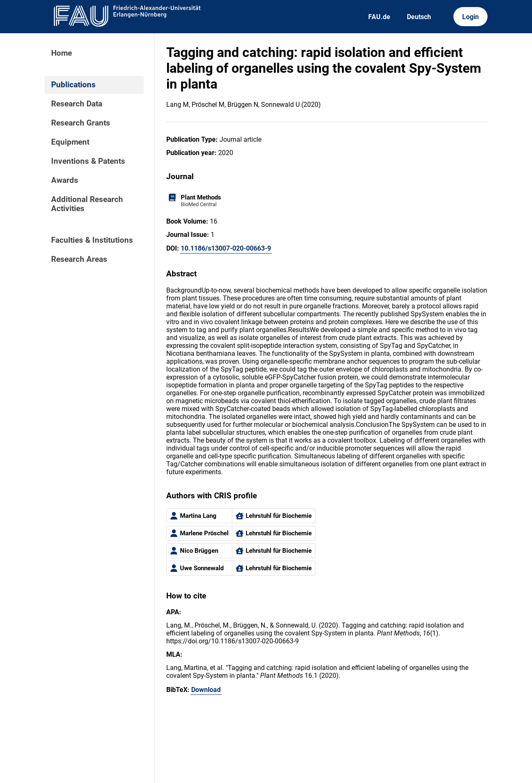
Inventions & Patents (88, 161)
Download (206, 690)
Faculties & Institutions (92, 240)
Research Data (77, 104)
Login (470, 17)
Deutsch (419, 17)
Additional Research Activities (87, 204)
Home (62, 53)
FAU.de (379, 17)
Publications (73, 85)
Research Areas (79, 259)
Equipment (70, 142)
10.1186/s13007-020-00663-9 (226, 248)
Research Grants (81, 123)
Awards (65, 180)
